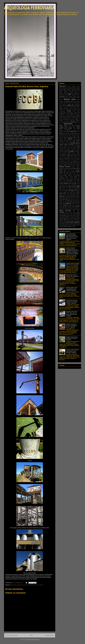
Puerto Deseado (72, 184)
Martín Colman (76, 165)
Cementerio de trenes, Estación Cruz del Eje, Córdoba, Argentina (72, 302)
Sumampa (70, 209)
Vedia (65, 219)
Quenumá (61, 186)
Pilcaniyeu (68, 182)
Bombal (74, 98)
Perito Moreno (77, 181)
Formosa (64, 136)
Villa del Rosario (74, 224)
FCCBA (25, 585)
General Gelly (77, 139)
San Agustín (68, 196)
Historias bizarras (75, 143)
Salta (61, 196)
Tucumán (61, 218)
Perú (60, 182)
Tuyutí (68, 218)
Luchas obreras (76, 163)
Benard (71, 96)
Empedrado (68, 122)
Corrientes (62, 114)
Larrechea (65, 157)
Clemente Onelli (73, 108)
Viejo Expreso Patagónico (73, 222)
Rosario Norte (63, 194)
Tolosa (67, 215)
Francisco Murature (64, 137)
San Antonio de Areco (64, 198)
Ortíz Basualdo (76, 175)
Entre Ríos (73, 122)
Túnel (65, 218)
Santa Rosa (74, 204)
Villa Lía (71, 225)
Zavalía (74, 226)
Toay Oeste (77, 214)
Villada (74, 225)
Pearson (71, 180)
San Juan (65, 201)
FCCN (61, 128)
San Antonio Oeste (64, 199)
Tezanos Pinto (72, 212)
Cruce (66, 114)
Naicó (68, 173)
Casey (73, 104)
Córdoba (69, 111)
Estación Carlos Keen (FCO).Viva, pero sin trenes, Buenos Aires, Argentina (72, 314)
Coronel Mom (70, 113)
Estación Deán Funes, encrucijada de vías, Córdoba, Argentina (72, 289)
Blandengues (65, 98)
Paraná (72, 178)
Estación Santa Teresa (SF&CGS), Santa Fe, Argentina (72, 338)
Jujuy (78, 147)
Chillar (70, 107)
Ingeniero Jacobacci (63, 146)
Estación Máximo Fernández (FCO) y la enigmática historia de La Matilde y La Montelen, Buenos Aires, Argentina (73, 251)
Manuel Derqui (73, 164)
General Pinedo (63, 140)
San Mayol (75, 201)
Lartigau (69, 157)
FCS (75, 132)
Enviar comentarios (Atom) (33, 640)
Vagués (75, 218)
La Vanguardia (62, 154)
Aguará (70, 88)
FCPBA (78, 130)
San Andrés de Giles (75, 196)
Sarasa (74, 205)
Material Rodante (32, 585)
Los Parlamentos (74, 161)
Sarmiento (65, 207)
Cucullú (75, 114)
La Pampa (71, 151)
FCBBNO (61, 127)
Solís (79, 208)
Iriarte (69, 146)
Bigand (61, 98)
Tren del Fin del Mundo (64, 217)
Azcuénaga (75, 93)
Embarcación (72, 121)
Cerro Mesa (65, 105)
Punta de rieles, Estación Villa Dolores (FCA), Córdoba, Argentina (73, 351)
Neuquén (61, 174)
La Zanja (78, 154)
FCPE (64, 132)
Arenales (78, 89)
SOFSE (70, 208)
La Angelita (68, 149)
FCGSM (70, 129)
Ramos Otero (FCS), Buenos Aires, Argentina (72, 276)
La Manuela (66, 152)
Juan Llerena (73, 147)
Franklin (78, 137)
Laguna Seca (77, 156)
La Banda (73, 149)
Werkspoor (70, 226)
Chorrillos (78, 107)
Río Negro (71, 191)
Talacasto (78, 209)
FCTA (79, 132)
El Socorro (66, 121)
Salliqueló (78, 195)
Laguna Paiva (70, 156)
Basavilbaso (62, 96)
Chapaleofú (77, 105)
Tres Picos (77, 217)
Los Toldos (70, 163)
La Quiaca (64, 153)
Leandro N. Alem (63, 160)
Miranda (61, 171)
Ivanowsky (73, 146)
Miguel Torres (67, 170)
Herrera (66, 143)
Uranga (72, 218)
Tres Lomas (72, 217)
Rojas (71, 192)
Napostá (71, 173)
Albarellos (74, 88)
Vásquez (61, 219)
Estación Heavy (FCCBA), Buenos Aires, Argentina (73, 264)
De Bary (61, 115)
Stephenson (62, 209)
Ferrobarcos (73, 133)
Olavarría (70, 175)
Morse (69, 171)
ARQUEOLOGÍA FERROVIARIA (29, 8)
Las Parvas (72, 158)
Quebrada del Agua (75, 185)
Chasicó (61, 107)
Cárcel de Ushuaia (73, 103)
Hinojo (69, 143)
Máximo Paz (62, 168)
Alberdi (78, 88)
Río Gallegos (65, 191)
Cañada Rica (72, 101)
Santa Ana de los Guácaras (73, 202)
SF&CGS (78, 207)
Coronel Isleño (63, 113)
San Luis (70, 201)
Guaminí (78, 142)
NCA (75, 173)
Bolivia (70, 98)
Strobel (66, 209)
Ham (60, 143)
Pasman (75, 178)
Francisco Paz (72, 137)
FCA (65, 126)
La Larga (71, 150)
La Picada (76, 152)
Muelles (73, 171)
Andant (64, 89)
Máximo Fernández (75, 167)
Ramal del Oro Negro (74, 188)
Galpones (70, 139)
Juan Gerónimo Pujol (64, 147)
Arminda (61, 91)
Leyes (72, 160)
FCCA (66, 127)
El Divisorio (66, 119)
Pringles (61, 184)
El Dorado (71, 119)
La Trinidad (77, 153)
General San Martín (71, 140)
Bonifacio (78, 98)
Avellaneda (70, 93)
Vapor (78, 218)
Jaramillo (78, 146)
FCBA (73, 126)
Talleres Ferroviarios (65, 211)
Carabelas (66, 103)
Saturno (69, 207)
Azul (79, 93)
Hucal (75, 145)
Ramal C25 (65, 188)
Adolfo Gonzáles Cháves (74, 86)
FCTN (61, 133)
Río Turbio (77, 191)
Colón (78, 108)
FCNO (65, 130)
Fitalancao (76, 135)
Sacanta (74, 194)
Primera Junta (77, 182)
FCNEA (61, 130)
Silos (63, 208)
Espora (61, 124)
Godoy (70, 142)
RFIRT (76, 189)
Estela (76, 124)
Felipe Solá (65, 133)
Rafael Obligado (73, 186)
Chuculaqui (66, 108)
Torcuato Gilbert (72, 215)
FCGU (74, 129)
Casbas (64, 104)
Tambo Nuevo (76, 211)
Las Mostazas (66, 158)
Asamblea (66, 92)
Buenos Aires (14, 585)
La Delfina (61, 150)
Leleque (69, 160)
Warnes (66, 226)
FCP (75, 130)
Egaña (77, 118)
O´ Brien (74, 174)
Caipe (68, 101)
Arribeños (65, 91)
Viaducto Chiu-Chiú (70, 219)
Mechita (66, 168)
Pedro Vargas (77, 180)
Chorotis (74, 107)
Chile (68, 107)
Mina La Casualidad (75, 170)
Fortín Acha (69, 136)
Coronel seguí (77, 113)
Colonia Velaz (68, 110)
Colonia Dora (62, 110)
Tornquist (78, 215)
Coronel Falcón (76, 111)
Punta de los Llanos (66, 185)
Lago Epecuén (62, 156)
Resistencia (71, 189)
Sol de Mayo (75, 208)
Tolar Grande (62, 215)
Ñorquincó (70, 174)
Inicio (31, 635)
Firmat (72, 135)
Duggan (64, 118)
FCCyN (65, 129)
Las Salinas (77, 158)
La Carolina (77, 149)
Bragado (61, 100)
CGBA (70, 105)
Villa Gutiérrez (66, 225)
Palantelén (61, 177)
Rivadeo (61, 192)
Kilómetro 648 (62, 149)
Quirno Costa (66, 186)
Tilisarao (68, 214)
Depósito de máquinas (64, 117)
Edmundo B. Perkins (71, 118)
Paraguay (67, 177)
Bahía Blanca (62, 95)
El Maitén (76, 119)
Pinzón (72, 182)
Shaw (60, 208)
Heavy (63, 143)
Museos (78, 171)
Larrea (61, 157)
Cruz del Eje (70, 114)
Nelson (78, 173)
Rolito (74, 192)
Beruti (78, 96)
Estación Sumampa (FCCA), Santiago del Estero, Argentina (72, 326)
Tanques (41, 585)
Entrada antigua (49, 635)
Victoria (61, 222)
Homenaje (71, 145)
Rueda (68, 194)
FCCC (74, 127)
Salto (38, 585)
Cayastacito (77, 104)
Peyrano (63, 182)
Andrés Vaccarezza (71, 89)
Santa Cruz (62, 204)
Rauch (67, 189)
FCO (68, 130)
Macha (61, 164)
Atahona (65, 93)
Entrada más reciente (11, 635)
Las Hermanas (74, 157)
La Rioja (68, 153)
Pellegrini (65, 181)
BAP (70, 95)
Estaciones (20, 585)
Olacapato (65, 175)
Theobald (78, 212)
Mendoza (75, 168)
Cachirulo (61, 101)
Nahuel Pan (62, 173)
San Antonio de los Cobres (74, 198)
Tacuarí (74, 209)
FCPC (61, 132)
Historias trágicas (64, 145)
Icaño (79, 145)
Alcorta (61, 89)
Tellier (67, 212)
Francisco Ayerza (76, 136)
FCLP (78, 128)
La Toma (73, 153)
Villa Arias (67, 224)
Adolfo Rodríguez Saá (64, 88)
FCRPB (71, 132)
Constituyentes (62, 111)
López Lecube (77, 160)
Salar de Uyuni (66, 195)
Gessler (78, 140)
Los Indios (68, 161)
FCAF (69, 126)
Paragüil (71, 177)
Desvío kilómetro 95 (73, 117)
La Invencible (66, 150)
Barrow (78, 95)
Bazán (67, 96)
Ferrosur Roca (67, 135)
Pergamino (70, 181)
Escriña (78, 122)
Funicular (61, 139)
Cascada (68, 104)
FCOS (72, 130)
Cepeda (61, 105)
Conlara (78, 110)
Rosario (78, 192)
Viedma (64, 222)
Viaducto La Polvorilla (75, 221)
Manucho (68, 164)
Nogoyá (65, 174)
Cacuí (65, 101)
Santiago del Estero (67, 205)
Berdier (75, 96)
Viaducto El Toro (67, 221)
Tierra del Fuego (63, 214)
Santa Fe (68, 203)
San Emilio (71, 199)
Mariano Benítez (68, 165)
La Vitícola (73, 154)
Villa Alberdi (62, 224)
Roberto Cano (66, 192)
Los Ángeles (62, 161)
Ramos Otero (62, 189)
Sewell (73, 207)
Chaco (73, 105)
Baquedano (74, 95)
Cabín (78, 100)
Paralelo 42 (68, 178)
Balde (67, 95)
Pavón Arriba (66, 180)
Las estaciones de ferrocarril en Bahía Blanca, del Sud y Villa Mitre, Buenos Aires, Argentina (72, 237)
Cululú (78, 114)
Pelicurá (61, 181)
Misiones (65, 171)
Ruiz (71, 194)
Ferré (69, 133)
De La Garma (67, 115)
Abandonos (63, 86)
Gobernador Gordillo (64, 142)
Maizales (64, 164)
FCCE (78, 127)
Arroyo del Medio (72, 91)
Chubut (61, 108)
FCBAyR (78, 126)
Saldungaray (73, 195)
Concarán (74, 110)
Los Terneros (65, 163)
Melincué (70, 168)
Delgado (78, 115)
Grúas (74, 142)
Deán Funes (73, 115)
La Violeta (68, 154)
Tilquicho (72, 214)
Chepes (65, 107)
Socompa (66, 208)
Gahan (65, 139)
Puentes (66, 184)
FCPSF (67, 132)
